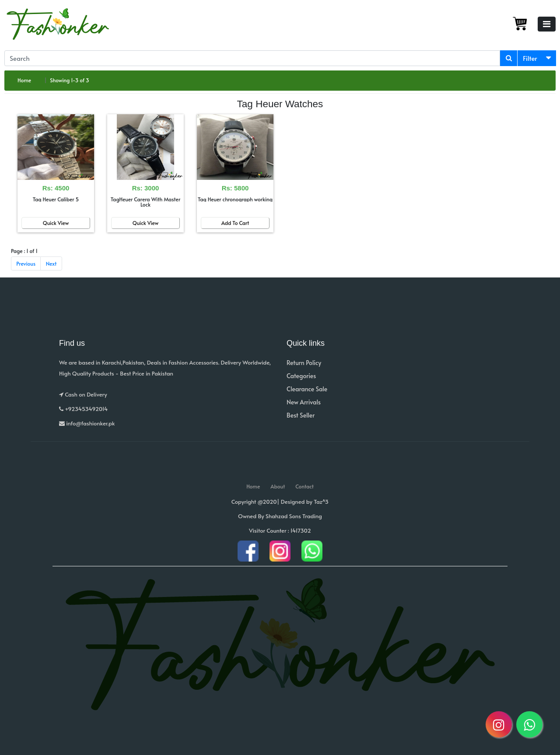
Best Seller (301, 415)
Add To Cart (235, 223)
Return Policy (304, 363)
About (278, 486)
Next (51, 263)
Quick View (56, 223)
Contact (304, 486)
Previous (26, 263)
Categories (301, 376)
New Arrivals (304, 402)
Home (24, 80)
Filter (530, 58)
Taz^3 (321, 502)
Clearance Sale (307, 389)
